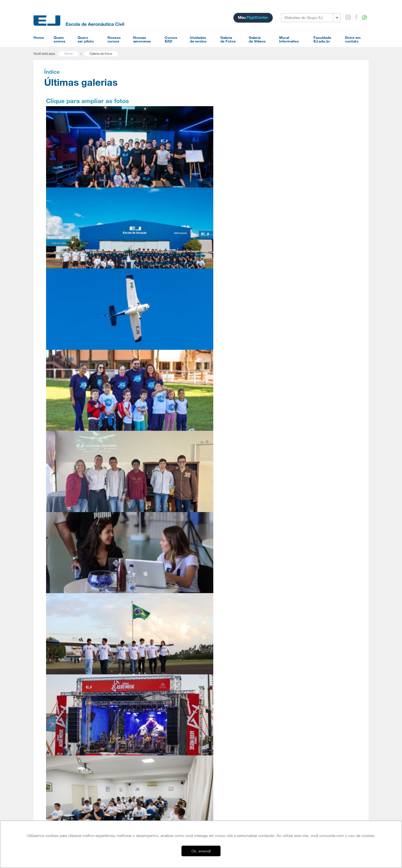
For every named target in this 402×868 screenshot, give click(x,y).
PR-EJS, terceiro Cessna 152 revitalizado (228, 150)
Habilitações (140, 612)
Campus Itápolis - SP (73, 734)
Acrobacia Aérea (143, 663)
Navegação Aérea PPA (234, 628)
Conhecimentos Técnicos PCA (239, 655)
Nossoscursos (114, 39)
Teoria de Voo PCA (231, 669)
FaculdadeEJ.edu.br (322, 39)
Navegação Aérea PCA (234, 624)
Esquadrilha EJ (69, 655)
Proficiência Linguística (147, 676)
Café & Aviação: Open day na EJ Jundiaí (229, 236)
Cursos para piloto (145, 599)
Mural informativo (303, 684)
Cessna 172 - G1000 (304, 628)
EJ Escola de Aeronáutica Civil (79, 796)
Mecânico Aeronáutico (233, 709)
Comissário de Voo (231, 615)
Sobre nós (66, 612)
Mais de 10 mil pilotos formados (317, 265)
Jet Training (139, 667)
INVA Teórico (227, 718)
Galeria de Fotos (302, 670)
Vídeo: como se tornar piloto (313, 144)
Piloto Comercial (142, 623)
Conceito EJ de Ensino (74, 650)
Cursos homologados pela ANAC (82, 672)
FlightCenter (66, 805)
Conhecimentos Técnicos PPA (239, 660)
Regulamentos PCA (231, 633)
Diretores (65, 659)
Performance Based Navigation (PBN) (244, 619)
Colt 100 (295, 615)
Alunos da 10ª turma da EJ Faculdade (226, 323)
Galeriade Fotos (228, 39)
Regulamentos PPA (231, 637)
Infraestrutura (68, 628)
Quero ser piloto (71, 691)
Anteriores (62, 380)
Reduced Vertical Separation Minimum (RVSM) (250, 677)
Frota (62, 664)
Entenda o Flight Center (75, 677)
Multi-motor (139, 632)
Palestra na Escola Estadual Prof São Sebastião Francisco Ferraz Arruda (154, 239)
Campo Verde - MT (72, 743)
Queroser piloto (86, 39)
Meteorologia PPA (230, 646)
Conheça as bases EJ (307, 255)
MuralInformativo (289, 39)
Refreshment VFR (230, 664)
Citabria (295, 637)
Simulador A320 (301, 655)
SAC (293, 706)
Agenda (137, 686)
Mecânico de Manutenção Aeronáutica (158, 646)
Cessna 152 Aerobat (304, 610)
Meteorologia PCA (230, 642)
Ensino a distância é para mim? (316, 164)
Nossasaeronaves (142, 39)
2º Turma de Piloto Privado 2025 (77, 323)
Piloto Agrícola (141, 641)
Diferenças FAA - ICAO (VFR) (238, 695)
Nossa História (69, 619)
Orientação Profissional (75, 717)
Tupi (292, 624)
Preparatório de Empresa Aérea (240, 704)
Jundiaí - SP (67, 738)
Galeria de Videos (303, 677)
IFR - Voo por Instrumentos (150, 628)
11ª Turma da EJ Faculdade (152, 153)
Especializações (143, 656)
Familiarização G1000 (233, 651)
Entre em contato (303, 691)
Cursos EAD (227, 599)
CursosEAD (171, 39)
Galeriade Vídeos (257, 39)
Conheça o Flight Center (310, 154)
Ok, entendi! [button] (201, 851)
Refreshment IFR (229, 686)
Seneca (295, 633)
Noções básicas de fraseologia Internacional (248, 700)
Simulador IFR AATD (304, 660)
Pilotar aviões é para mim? (77, 699)
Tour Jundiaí (67, 752)
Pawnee (295, 646)
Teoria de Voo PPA (231, 673)
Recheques (298, 699)
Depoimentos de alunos (75, 637)
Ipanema (295, 651)
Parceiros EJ (67, 681)
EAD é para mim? (70, 703)
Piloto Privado (141, 619)
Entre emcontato (353, 39)
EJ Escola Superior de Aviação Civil (83, 623)
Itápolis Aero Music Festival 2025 (153, 323)
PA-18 (294, 642)
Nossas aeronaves (304, 599)
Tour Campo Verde (72, 756)
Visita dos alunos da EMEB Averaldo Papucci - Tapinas (78, 236)
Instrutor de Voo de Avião (149, 637)
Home (39, 37)
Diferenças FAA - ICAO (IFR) (237, 691)
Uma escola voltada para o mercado (84, 632)
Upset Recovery (142, 672)
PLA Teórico (226, 713)
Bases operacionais (73, 727)
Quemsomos (59, 39)
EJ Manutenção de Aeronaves (79, 801)
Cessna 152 (298, 606)
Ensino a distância (70, 810)
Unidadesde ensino (198, 39)
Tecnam (295, 619)
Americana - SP (69, 747)
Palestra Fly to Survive (72, 153)
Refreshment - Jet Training (236, 682)
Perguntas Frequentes (74, 668)
